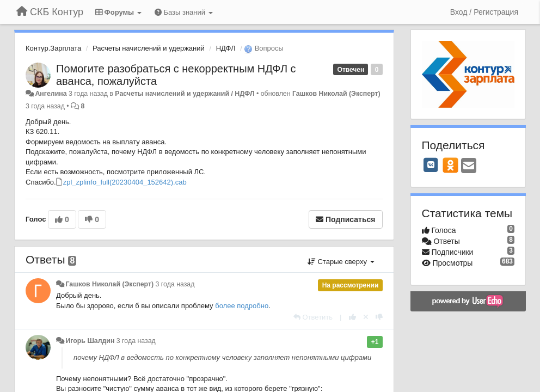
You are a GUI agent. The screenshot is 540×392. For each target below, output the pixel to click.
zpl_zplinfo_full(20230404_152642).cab (125, 182)
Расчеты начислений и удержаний (149, 48)
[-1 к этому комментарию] (379, 317)
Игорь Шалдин (90, 341)
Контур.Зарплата (53, 48)
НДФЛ (226, 48)
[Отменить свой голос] (366, 317)
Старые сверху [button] (341, 262)
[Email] (469, 166)
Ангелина (51, 94)
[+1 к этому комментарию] (352, 317)
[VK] (431, 165)
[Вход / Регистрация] (484, 12)
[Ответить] (313, 317)
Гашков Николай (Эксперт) (336, 94)
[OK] (450, 165)
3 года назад (175, 284)
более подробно (242, 306)
